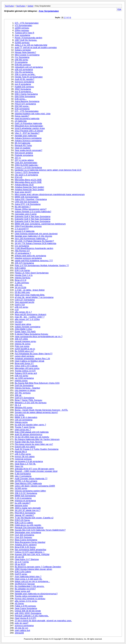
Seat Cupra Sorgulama (26, 608)
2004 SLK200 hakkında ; (27, 165)
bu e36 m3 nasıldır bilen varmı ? (30, 425)
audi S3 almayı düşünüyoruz (29, 434)
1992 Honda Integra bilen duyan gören (33, 569)
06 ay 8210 (20, 564)
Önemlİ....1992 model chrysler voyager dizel (36, 471)
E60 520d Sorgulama (25, 96)
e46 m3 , (19, 285)
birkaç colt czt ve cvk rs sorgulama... (32, 581)
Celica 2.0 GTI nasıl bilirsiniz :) (30, 552)
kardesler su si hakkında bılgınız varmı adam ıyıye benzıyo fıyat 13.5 (48, 170)
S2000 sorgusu (22, 43)
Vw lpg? (19, 322)
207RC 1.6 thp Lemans (26, 481)
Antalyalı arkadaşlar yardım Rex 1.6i (32, 358)
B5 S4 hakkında (22, 143)
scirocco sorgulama (24, 625)
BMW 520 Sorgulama (25, 496)
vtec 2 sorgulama (23, 476)
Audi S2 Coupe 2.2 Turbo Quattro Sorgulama (37, 449)
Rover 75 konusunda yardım (28, 38)
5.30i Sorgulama (23, 474)
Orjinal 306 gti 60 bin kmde (28, 611)
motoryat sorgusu (23, 459)
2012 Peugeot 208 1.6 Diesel (29, 131)
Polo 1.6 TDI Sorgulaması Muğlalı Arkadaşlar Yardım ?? (42, 265)
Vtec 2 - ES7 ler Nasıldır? (27, 133)
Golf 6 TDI (20, 305)
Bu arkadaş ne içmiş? (25, 589)
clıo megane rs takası (25, 390)
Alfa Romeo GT (22, 251)
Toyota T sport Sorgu (25, 427)
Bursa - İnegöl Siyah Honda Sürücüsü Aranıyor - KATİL (41, 410)
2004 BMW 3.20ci (23, 329)
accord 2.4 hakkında (25, 231)
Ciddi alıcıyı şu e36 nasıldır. (28, 525)
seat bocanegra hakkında (27, 118)
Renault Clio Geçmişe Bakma (29, 527)
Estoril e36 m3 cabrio (25, 447)
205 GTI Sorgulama (24, 263)
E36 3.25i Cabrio (23, 572)
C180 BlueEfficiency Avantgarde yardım (34, 248)
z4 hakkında (21, 121)
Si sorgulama (21, 62)
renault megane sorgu (25, 341)
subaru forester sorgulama (28, 327)
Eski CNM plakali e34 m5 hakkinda (32, 432)
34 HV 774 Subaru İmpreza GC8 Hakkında (36, 243)
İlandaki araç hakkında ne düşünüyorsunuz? (36, 594)
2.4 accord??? (22, 229)
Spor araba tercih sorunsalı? (28, 150)
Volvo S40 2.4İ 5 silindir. (26, 366)
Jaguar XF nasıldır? (24, 515)
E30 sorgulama (22, 109)
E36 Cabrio (20, 268)
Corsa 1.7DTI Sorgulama (27, 172)
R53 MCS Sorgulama (25, 513)
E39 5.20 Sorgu (22, 520)
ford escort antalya (24, 153)
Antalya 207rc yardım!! (26, 545)
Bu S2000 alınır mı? (24, 351)
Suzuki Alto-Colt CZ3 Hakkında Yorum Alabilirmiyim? (40, 530)
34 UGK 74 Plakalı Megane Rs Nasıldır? (34, 241)
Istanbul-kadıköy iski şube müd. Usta (33, 114)
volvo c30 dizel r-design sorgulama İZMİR (35, 486)
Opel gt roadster (23, 148)
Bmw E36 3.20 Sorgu (25, 547)
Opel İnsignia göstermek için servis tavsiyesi (36, 234)
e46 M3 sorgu (21, 60)
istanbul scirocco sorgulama (28, 258)
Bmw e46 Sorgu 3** (24, 363)
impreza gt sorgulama (25, 501)
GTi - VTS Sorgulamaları (27, 23)
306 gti (18, 395)
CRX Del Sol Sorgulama (26, 202)
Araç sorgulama (22, 35)
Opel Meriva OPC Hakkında (28, 483)
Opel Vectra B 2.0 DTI (25, 618)
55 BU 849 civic (22, 292)
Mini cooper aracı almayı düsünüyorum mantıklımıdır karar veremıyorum (50, 194)
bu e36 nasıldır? (23, 503)
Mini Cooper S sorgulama (27, 55)
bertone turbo (21, 505)
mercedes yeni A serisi (26, 214)
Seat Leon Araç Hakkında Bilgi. (30, 295)
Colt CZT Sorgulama (25, 300)
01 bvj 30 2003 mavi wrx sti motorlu (32, 437)
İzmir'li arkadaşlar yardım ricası (30, 128)
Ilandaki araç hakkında (26, 136)
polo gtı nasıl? (22, 623)
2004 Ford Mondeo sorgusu (28, 226)
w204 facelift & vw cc (25, 349)
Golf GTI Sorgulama (25, 398)
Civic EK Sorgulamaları (26, 163)
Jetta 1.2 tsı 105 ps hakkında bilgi (31, 45)
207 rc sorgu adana (24, 160)
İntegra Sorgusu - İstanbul (27, 388)
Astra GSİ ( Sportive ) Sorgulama (31, 199)
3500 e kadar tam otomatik (28, 508)
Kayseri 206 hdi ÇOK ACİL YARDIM (32, 554)
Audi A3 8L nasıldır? (25, 79)
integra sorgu (21, 381)
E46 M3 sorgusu (23, 65)
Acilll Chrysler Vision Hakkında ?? (31, 479)
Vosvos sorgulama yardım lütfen (30, 491)
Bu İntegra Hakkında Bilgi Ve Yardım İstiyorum (37, 439)
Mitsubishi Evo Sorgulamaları (29, 126)
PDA (119, 9)
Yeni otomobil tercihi (25, 302)
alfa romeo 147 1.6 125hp (27, 319)
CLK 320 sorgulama (24, 535)
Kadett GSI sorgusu (24, 87)
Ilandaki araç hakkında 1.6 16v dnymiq (33, 236)
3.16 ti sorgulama (23, 498)
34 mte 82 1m (21, 628)
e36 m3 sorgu (21, 307)
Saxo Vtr (19, 466)
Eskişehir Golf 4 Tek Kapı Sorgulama (33, 216)
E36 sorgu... (21, 99)
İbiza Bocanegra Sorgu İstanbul (30, 542)
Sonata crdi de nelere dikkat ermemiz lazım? (36, 412)
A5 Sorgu (19, 603)
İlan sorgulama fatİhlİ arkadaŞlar (31, 550)
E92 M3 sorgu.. (22, 106)
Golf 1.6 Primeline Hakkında (28, 123)
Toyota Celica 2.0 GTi (25, 371)
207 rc (18, 158)
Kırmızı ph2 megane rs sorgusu (30, 599)
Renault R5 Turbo (23, 145)
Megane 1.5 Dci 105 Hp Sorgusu (31, 403)
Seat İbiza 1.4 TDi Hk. (25, 464)
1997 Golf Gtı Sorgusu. (26, 40)
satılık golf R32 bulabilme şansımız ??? (34, 261)
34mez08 (19, 633)
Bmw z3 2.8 (21, 280)
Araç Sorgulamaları (49, 11)
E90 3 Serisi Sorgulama (26, 94)
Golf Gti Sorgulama (24, 385)
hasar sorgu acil (22, 591)
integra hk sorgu (23, 344)
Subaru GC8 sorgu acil (26, 373)
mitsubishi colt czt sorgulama (29, 67)
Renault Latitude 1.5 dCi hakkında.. (32, 616)
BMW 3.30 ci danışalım (26, 417)
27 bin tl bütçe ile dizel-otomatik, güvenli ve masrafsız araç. (43, 621)
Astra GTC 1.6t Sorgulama (28, 204)
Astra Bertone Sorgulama (27, 101)
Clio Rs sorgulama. (24, 72)
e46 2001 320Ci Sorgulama (28, 613)
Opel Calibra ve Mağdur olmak (30, 361)
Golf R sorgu (21, 574)
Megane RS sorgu (24, 407)
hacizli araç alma (23, 324)
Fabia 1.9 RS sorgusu (25, 606)
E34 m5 (19, 177)
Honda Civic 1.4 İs (24, 275)
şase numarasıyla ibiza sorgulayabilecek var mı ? (39, 336)
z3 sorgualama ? (23, 253)
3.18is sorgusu (22, 283)
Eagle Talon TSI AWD (25, 332)
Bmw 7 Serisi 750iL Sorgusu (28, 400)
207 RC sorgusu (23, 393)
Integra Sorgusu (23, 278)
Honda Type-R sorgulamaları (29, 77)
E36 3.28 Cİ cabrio (24, 523)
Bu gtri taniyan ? (23, 207)
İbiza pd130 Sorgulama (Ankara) (31, 314)
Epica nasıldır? (22, 116)
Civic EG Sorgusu (23, 537)
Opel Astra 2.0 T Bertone (27, 559)
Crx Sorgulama (22, 57)
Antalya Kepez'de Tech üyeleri (29, 187)
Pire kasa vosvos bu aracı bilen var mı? (34, 444)
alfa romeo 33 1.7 (23, 312)
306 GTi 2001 (21, 339)
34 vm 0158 (21, 287)
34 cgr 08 (19, 557)
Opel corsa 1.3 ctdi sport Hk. (29, 579)
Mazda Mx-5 (21, 452)
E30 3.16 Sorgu (22, 270)
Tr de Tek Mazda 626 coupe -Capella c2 (34, 518)
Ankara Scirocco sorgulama (28, 138)
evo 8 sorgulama (23, 84)
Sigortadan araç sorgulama (28, 532)
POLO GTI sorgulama (25, 104)
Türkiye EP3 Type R (24, 33)
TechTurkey (10, 6)
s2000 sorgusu (22, 28)
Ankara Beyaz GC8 (24, 185)
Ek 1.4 (18, 405)
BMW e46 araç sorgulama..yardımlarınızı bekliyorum (40, 224)
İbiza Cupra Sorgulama (26, 540)
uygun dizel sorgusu (25, 356)
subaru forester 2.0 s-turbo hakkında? (33, 212)
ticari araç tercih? (23, 192)
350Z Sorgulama (23, 89)
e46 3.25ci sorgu (23, 454)
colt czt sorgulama (24, 420)
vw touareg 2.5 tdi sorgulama (29, 461)
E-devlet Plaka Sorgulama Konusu (31, 334)
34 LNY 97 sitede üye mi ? (28, 510)
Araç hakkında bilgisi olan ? (28, 576)
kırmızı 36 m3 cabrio (25, 456)
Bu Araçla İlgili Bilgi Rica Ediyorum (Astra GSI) (37, 383)
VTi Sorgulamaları (23, 25)
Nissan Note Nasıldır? (25, 52)
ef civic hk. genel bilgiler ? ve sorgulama (34, 297)
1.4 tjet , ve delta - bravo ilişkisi (30, 290)
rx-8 (17, 310)
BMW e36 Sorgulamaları (27, 197)
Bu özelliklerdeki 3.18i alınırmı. (30, 586)
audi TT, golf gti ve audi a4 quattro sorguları (36, 47)
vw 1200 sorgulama (24, 378)
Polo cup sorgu (22, 346)
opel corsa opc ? (23, 430)
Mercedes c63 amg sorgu (27, 368)
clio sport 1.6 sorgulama (26, 175)
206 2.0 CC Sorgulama (26, 493)
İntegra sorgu (21, 422)
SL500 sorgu (21, 488)
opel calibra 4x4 (22, 630)
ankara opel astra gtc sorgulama (30, 256)
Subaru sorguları (23, 50)
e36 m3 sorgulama (24, 69)
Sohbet (30, 6)
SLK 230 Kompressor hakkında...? (31, 238)
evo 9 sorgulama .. (24, 92)
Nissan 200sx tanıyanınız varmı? (31, 209)
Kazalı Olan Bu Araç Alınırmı (29, 442)
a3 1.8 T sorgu (22, 562)
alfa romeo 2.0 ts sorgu (26, 601)
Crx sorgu (20, 415)
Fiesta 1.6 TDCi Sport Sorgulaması (32, 273)
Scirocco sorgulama (24, 82)
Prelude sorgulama (24, 155)
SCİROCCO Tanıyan (25, 584)
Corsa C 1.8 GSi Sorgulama (28, 167)
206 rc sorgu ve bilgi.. (25, 74)
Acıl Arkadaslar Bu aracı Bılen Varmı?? (34, 354)
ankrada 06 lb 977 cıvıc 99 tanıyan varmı (35, 469)
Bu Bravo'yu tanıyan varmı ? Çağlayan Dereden (38, 567)
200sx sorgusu (22, 30)
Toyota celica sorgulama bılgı (29, 596)
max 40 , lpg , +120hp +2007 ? (30, 317)
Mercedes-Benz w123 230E (28, 180)
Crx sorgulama (22, 246)
